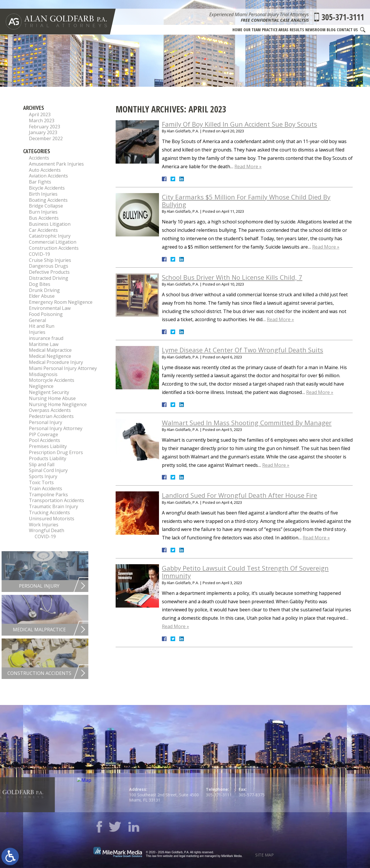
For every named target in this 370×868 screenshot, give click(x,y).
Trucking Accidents (49, 512)
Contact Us (347, 30)
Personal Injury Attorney (56, 428)
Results (297, 30)
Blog (331, 30)
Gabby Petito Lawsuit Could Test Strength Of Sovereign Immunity (245, 572)
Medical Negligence (50, 356)
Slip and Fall (42, 464)
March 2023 (42, 121)
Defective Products (49, 272)
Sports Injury (43, 476)
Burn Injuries (43, 212)
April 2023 (40, 114)
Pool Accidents (45, 440)
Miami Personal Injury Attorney (63, 368)
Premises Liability (48, 446)
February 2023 (45, 127)
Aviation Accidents (48, 176)
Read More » (248, 166)
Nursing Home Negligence (58, 404)
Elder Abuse (42, 296)
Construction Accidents (54, 248)
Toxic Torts (41, 482)
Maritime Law (44, 344)
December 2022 (46, 138)
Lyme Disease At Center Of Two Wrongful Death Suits (243, 350)
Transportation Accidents (57, 500)
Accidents (39, 158)
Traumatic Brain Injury (53, 506)
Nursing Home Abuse (52, 398)
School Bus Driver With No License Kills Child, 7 (232, 277)
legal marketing (189, 856)
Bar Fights (40, 182)
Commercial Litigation (53, 242)
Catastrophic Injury (50, 236)
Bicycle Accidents (47, 188)
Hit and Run (42, 326)
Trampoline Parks (48, 495)
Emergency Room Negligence (61, 302)
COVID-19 (39, 254)
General (37, 320)
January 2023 (43, 132)
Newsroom (315, 30)
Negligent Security (49, 392)
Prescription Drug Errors (56, 452)
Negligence (41, 386)
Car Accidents (43, 230)
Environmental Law (50, 308)
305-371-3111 (343, 17)
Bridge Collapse (46, 206)
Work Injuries (44, 525)
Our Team (252, 30)
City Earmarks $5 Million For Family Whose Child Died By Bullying (246, 201)
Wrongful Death (47, 530)
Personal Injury (46, 422)
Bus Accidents (44, 218)
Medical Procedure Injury (56, 362)
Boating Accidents (48, 200)
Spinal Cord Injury (48, 470)
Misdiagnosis (43, 374)
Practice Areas (275, 30)
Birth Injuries (43, 194)
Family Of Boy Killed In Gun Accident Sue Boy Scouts (239, 124)
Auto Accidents (45, 170)
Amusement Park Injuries (56, 164)
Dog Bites (40, 284)
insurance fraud (46, 338)
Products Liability (48, 458)
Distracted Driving (49, 278)
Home (237, 30)
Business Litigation (50, 224)
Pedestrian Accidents (51, 416)
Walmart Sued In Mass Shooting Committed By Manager (247, 423)
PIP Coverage (44, 434)
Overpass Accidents (50, 410)
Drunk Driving (44, 290)
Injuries (37, 332)
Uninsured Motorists (52, 519)
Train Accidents (46, 488)
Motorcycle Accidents (52, 380)
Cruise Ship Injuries (50, 260)
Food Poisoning (46, 314)
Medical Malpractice (50, 350)
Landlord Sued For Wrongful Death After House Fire (239, 495)
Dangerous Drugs (49, 266)
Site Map (264, 855)
